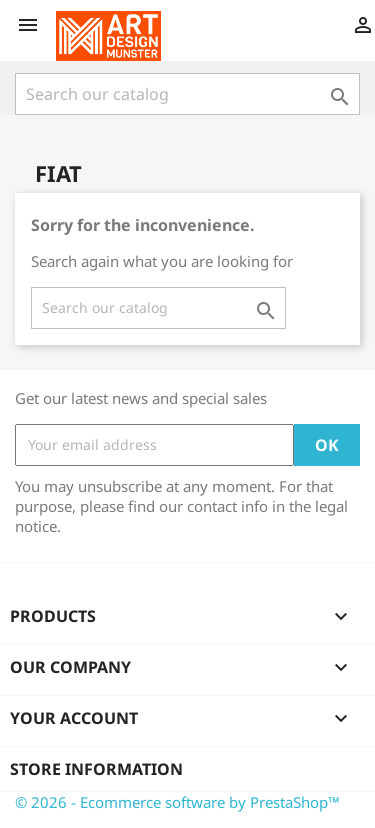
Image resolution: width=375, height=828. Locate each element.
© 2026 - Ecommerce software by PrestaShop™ (177, 802)
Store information (96, 769)
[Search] (187, 94)
